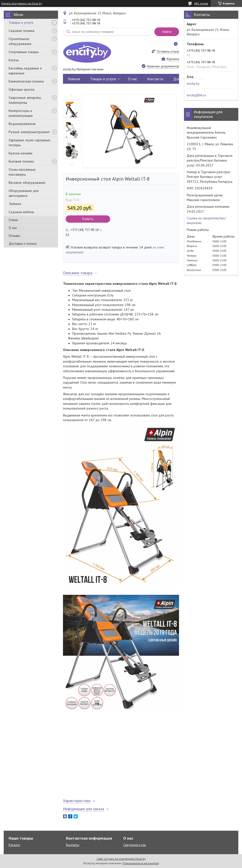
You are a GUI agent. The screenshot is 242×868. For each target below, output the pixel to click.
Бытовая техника (21, 161)
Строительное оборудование (20, 41)
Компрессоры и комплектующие (21, 113)
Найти (167, 32)
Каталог (14, 845)
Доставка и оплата (23, 244)
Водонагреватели (22, 124)
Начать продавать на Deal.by (22, 3)
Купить (88, 219)
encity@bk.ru (196, 95)
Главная (74, 79)
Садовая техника (21, 31)
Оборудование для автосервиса (24, 193)
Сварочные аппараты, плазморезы (25, 100)
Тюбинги (15, 204)
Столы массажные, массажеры (22, 172)
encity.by (193, 83)
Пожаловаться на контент (141, 863)
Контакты (155, 79)
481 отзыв (201, 3)
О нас (13, 228)
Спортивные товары (24, 52)
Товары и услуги (21, 22)
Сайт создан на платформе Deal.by (121, 859)
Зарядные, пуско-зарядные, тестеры (30, 143)
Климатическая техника (26, 81)
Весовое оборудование (27, 183)
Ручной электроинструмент (29, 132)
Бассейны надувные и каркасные (25, 71)
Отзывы (14, 236)
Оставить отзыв (168, 52)
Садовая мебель (21, 212)
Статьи (13, 220)
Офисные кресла (21, 89)
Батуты (14, 60)
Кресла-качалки (20, 153)
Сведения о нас (135, 845)
